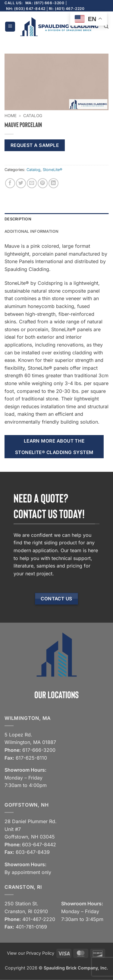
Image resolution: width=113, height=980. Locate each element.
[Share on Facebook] (10, 183)
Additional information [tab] (32, 231)
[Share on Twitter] (21, 183)
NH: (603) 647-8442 (26, 9)
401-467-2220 (39, 919)
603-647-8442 (39, 845)
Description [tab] (18, 219)
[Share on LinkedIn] (53, 183)
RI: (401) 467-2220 (67, 9)
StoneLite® (53, 170)
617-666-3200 (39, 750)
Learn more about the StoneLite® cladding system (54, 446)
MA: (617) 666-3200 (45, 3)
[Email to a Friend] (32, 183)
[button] (10, 27)
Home (11, 116)
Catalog (33, 116)
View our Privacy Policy (31, 953)
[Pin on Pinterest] (43, 183)
